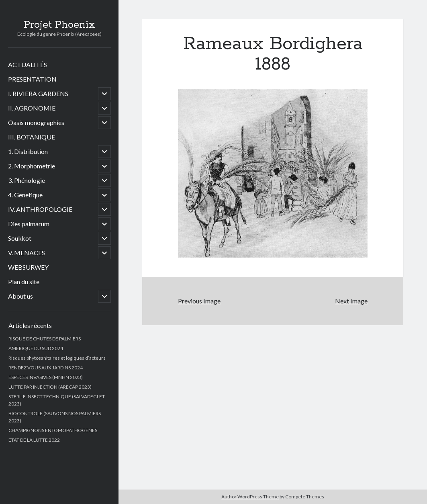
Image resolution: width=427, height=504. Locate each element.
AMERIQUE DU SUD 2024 (36, 348)
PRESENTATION (32, 79)
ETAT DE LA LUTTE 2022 (34, 440)
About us (20, 296)
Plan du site (24, 282)
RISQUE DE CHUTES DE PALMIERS (45, 339)
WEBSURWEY (28, 267)
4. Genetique (25, 195)
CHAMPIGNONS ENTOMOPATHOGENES (53, 430)
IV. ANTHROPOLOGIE (40, 209)
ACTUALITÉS (28, 65)
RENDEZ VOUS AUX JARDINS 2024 (46, 368)
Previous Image (199, 301)
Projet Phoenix (59, 25)
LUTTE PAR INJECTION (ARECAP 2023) (50, 387)
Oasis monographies (36, 122)
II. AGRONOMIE (32, 108)
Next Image (351, 301)
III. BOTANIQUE (32, 137)
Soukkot (20, 238)
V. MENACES (27, 253)
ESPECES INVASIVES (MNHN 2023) (46, 377)
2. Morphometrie (32, 166)
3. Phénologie (27, 180)
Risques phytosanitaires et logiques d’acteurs (57, 358)
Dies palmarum (29, 224)
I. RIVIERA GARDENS (38, 93)
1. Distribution (28, 151)
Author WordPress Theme (250, 497)
